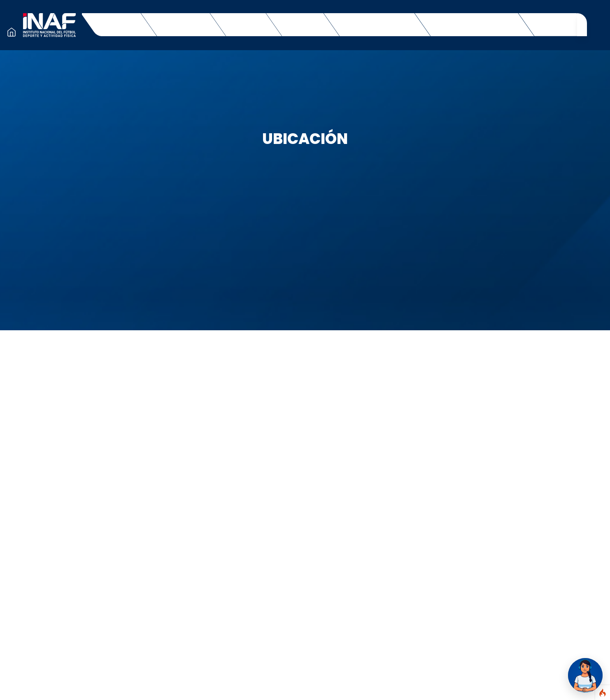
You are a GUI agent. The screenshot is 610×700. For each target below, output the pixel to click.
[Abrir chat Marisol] (585, 675)
